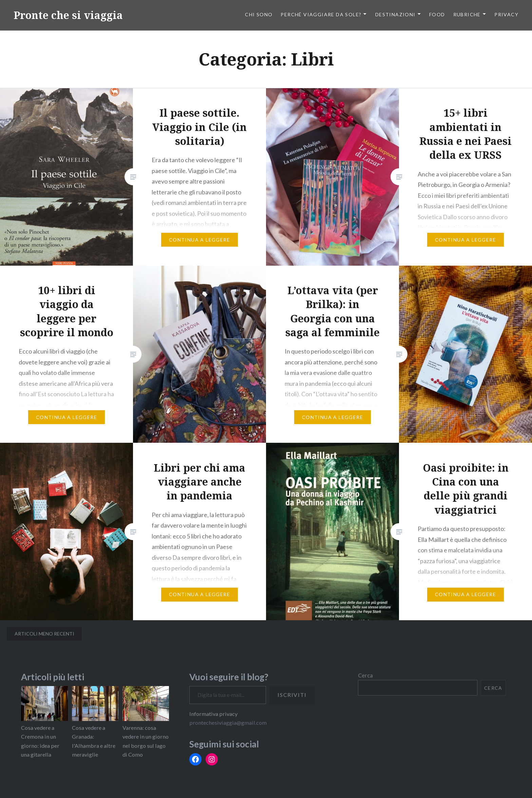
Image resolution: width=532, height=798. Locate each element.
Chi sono (259, 14)
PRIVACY (506, 14)
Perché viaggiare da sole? (321, 14)
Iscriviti (292, 695)
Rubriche (467, 14)
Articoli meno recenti (44, 634)
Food (437, 14)
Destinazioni (395, 14)
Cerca (365, 675)
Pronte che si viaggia (68, 15)
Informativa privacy (213, 714)
